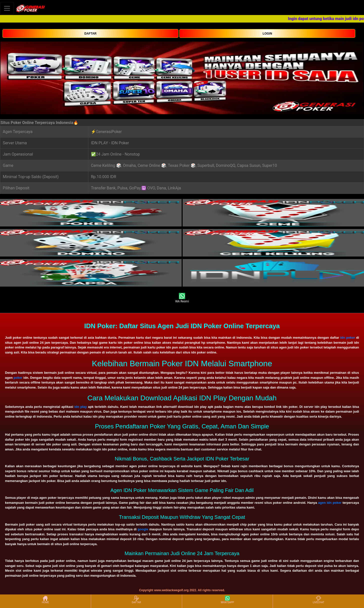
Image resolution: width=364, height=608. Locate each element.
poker (18, 378)
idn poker (348, 338)
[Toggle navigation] (7, 8)
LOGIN (267, 34)
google (143, 529)
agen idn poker (330, 503)
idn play (81, 407)
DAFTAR (90, 34)
